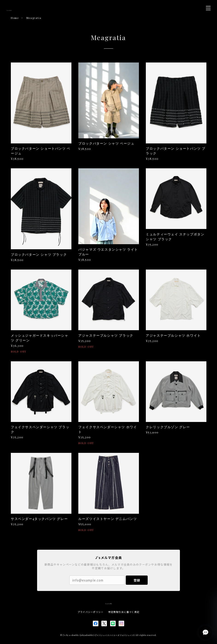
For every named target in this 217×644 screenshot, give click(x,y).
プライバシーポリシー (91, 612)
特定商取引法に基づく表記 (124, 612)
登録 (137, 580)
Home (15, 18)
